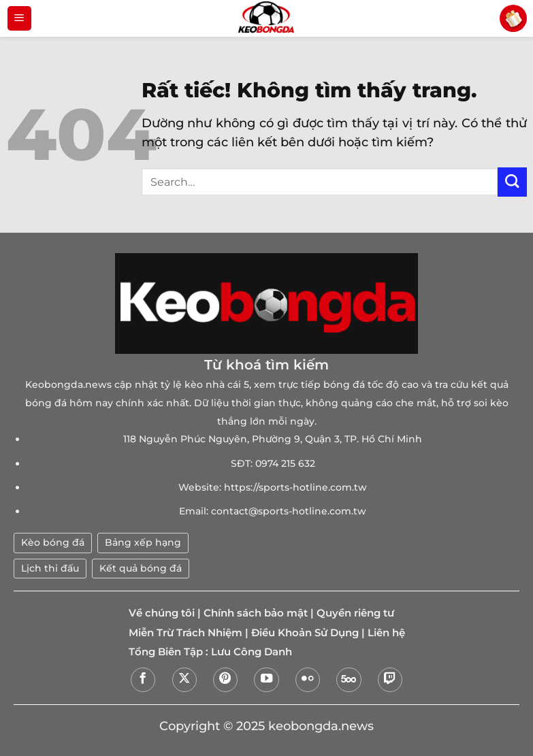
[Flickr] (308, 680)
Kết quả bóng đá (141, 568)
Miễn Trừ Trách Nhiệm (185, 633)
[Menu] (19, 18)
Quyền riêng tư (355, 613)
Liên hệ (386, 633)
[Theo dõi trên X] (184, 680)
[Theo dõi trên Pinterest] (225, 680)
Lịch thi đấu (50, 568)
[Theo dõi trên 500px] (349, 680)
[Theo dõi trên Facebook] (143, 680)
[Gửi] (512, 182)
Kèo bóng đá (53, 542)
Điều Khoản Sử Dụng (305, 633)
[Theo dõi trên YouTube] (266, 680)
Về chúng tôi (162, 613)
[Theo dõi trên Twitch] (390, 680)
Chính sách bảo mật (256, 613)
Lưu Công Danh (252, 652)
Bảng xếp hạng (143, 542)
